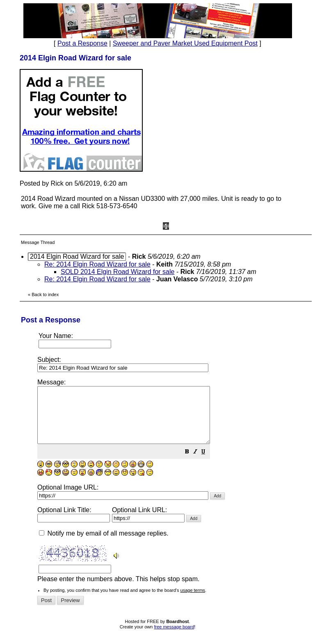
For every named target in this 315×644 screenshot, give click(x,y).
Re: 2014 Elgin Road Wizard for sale (97, 264)
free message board (174, 638)
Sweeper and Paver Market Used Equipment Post (185, 43)
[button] (208, 463)
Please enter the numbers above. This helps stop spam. (172, 486)
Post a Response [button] (82, 43)
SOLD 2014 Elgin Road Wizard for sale (118, 272)
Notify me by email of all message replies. (104, 544)
